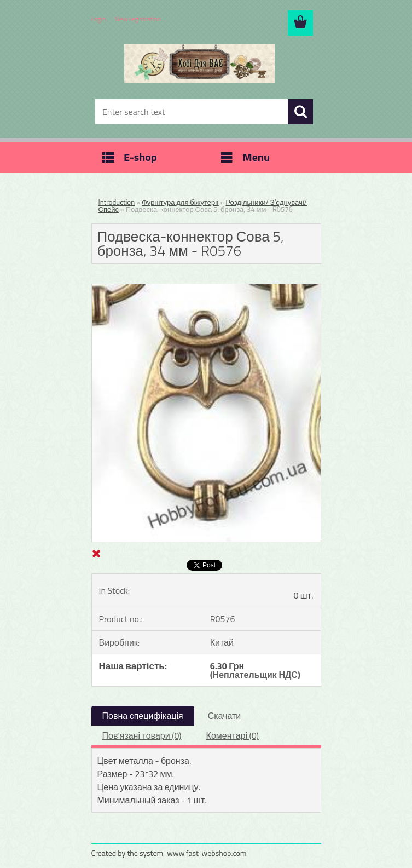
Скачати (225, 716)
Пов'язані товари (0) (142, 735)
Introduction (117, 202)
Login (99, 19)
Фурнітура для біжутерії (180, 202)
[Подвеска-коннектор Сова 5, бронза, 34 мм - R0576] (206, 289)
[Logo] (199, 64)
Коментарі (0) (233, 735)
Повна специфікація (143, 716)
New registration (138, 19)
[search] (300, 112)
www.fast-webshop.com (207, 853)
